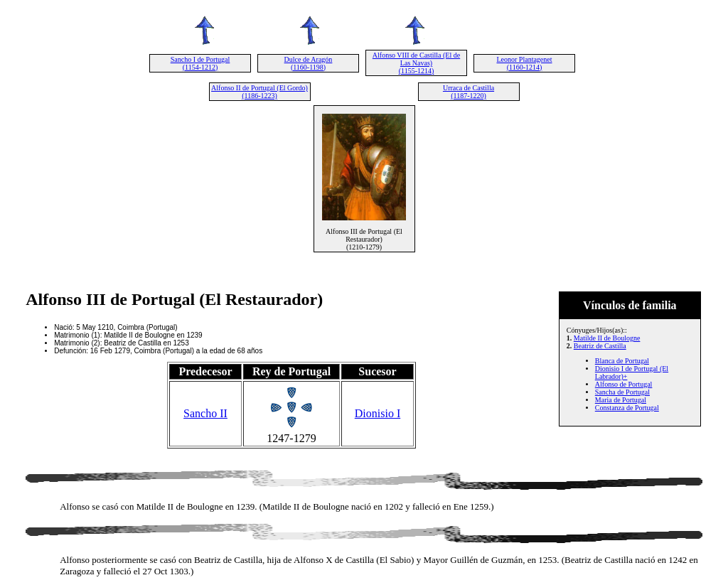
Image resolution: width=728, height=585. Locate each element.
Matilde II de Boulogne (607, 338)
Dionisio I (378, 413)
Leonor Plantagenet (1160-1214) (524, 63)
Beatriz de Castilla (600, 346)
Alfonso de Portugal (624, 384)
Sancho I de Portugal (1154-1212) (200, 63)
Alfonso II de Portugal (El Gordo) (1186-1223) (259, 92)
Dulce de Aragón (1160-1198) (309, 63)
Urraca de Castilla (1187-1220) (469, 92)
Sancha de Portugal (622, 392)
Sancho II (205, 413)
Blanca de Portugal (622, 361)
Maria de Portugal (621, 400)
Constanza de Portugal (627, 408)
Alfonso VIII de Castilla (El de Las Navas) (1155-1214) (416, 63)
